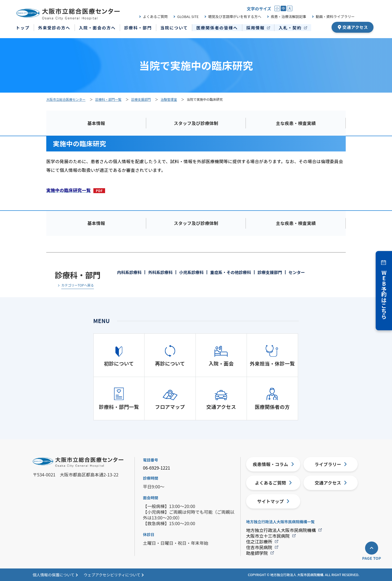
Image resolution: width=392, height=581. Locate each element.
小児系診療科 (191, 272)
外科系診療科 (160, 272)
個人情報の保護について (54, 575)
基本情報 (96, 123)
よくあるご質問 (155, 16)
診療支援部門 (270, 272)
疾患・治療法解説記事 (289, 16)
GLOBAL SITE (188, 16)
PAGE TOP (372, 558)
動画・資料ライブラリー (335, 16)
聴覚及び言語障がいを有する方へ (235, 16)
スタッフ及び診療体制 (196, 123)
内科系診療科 (129, 272)
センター (297, 272)
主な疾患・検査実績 (296, 123)
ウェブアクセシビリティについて (112, 575)
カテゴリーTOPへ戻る (77, 285)
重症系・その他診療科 (231, 272)
